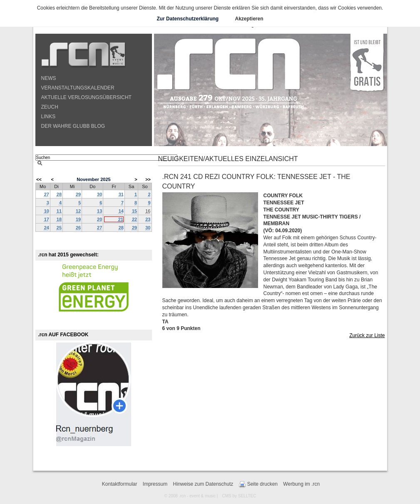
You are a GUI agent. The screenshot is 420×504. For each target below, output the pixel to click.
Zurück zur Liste (367, 335)
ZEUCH (50, 107)
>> (148, 179)
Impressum (155, 484)
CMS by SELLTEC (239, 496)
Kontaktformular (120, 484)
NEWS (49, 78)
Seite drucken (258, 484)
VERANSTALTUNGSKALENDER (78, 88)
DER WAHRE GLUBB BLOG (73, 126)
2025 (105, 179)
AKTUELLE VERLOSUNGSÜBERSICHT (86, 97)
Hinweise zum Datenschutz (203, 484)
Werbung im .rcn (301, 484)
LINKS (48, 117)
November (88, 179)
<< (39, 179)
